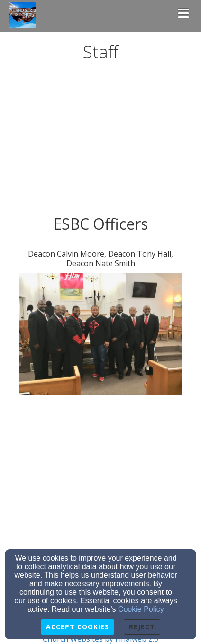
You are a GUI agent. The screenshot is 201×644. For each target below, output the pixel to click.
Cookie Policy (141, 609)
